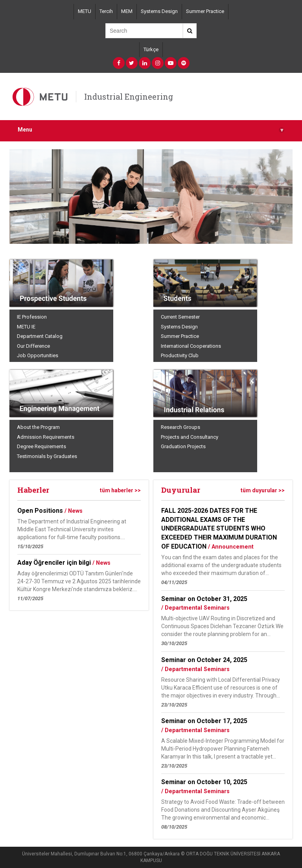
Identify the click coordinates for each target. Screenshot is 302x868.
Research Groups (180, 427)
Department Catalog (40, 336)
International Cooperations (191, 346)
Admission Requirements (46, 437)
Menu (151, 130)
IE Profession (32, 317)
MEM (127, 11)
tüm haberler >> (120, 490)
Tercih (106, 11)
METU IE (26, 327)
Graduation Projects (183, 446)
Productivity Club (180, 355)
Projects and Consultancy (190, 437)
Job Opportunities (38, 355)
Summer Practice (205, 11)
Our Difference (33, 346)
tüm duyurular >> (263, 490)
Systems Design (159, 11)
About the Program (38, 427)
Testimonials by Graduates (47, 456)
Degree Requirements (41, 446)
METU (85, 11)
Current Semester (180, 317)
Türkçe (151, 49)
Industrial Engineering (129, 96)
